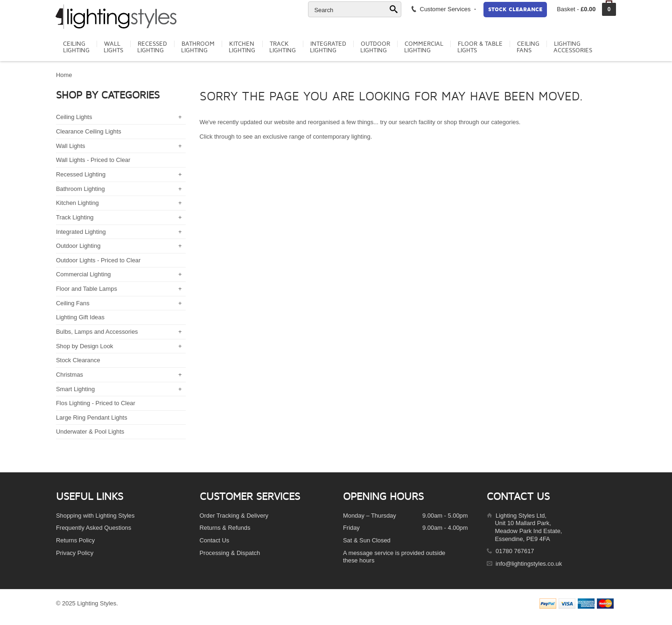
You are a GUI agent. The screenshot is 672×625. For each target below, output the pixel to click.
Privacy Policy (75, 553)
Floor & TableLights (480, 47)
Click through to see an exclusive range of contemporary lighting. (286, 137)
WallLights (113, 47)
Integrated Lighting (81, 232)
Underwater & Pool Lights (90, 432)
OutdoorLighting (375, 47)
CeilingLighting (76, 47)
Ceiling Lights (74, 117)
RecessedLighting (152, 47)
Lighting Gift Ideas (80, 317)
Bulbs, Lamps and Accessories (97, 332)
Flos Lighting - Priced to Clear (96, 403)
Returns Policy (75, 540)
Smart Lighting (75, 389)
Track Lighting (75, 217)
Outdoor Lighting (78, 246)
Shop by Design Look (85, 346)
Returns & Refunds (225, 528)
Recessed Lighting (81, 174)
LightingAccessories (573, 47)
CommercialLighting (424, 47)
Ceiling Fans (73, 303)
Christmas (70, 375)
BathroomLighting (198, 47)
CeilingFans (528, 47)
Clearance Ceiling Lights (89, 131)
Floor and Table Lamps (87, 289)
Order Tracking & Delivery (234, 516)
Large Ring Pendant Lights (92, 418)
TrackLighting (283, 47)
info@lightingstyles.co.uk (529, 564)
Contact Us (215, 540)
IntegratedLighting (328, 47)
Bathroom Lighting (80, 189)
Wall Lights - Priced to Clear (93, 160)
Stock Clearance (515, 10)
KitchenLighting (242, 47)
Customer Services (443, 9)
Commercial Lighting (84, 274)
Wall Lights (71, 146)
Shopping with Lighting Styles (95, 516)
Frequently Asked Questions (94, 528)
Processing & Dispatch (230, 553)
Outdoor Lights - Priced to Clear (98, 260)
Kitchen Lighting (77, 203)
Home (64, 75)
